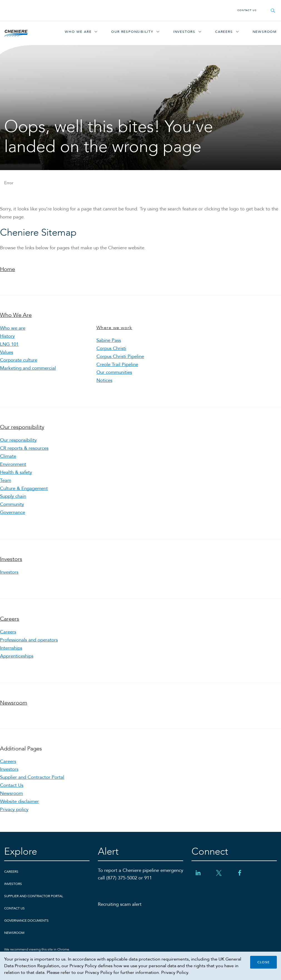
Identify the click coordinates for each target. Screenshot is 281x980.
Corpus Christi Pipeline (120, 356)
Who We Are (78, 32)
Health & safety (16, 472)
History (7, 336)
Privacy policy (14, 809)
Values (7, 352)
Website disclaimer (19, 801)
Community (12, 504)
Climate (8, 456)
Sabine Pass (109, 340)
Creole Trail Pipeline (117, 365)
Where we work (114, 328)
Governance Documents (26, 921)
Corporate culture (19, 360)
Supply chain (13, 496)
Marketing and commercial (28, 368)
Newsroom (265, 32)
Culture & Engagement (24, 488)
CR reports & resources (24, 448)
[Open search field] (273, 10)
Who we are (13, 328)
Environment (13, 464)
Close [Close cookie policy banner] (263, 962)
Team (6, 480)
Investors (184, 32)
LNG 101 (9, 344)
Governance (13, 512)
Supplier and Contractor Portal (32, 777)
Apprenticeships (17, 656)
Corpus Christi (111, 348)
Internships (11, 648)
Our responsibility (132, 32)
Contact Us (247, 10)
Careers (224, 32)
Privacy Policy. (175, 972)
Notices (104, 380)
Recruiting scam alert (120, 904)
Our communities (114, 372)
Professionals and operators (29, 640)
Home (8, 269)
